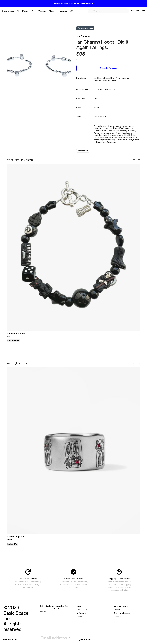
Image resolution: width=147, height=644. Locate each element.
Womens (42, 11)
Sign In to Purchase (108, 68)
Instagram (81, 613)
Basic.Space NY (67, 11)
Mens (51, 11)
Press (79, 616)
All (18, 11)
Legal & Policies (84, 639)
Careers (117, 616)
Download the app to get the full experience (73, 3)
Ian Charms (83, 36)
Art (33, 11)
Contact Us (82, 610)
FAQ (79, 606)
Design (25, 11)
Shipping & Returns (122, 613)
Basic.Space (8, 11)
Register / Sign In (121, 606)
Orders (117, 610)
